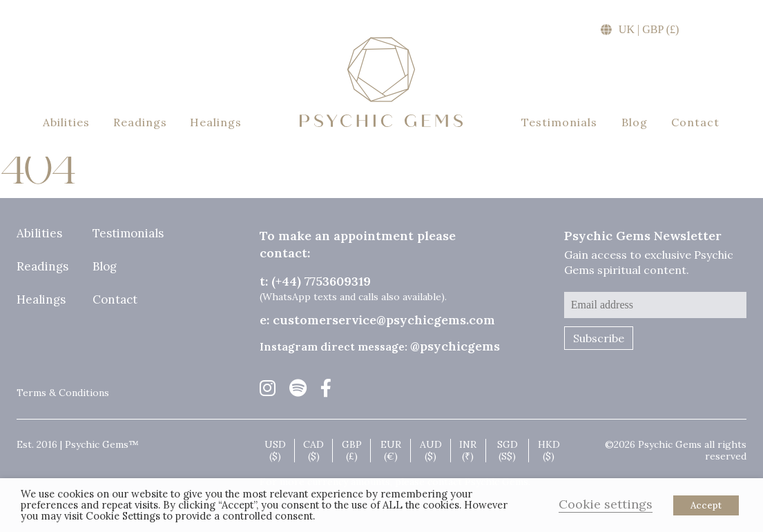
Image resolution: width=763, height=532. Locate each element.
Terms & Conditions (63, 393)
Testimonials (559, 122)
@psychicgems (455, 346)
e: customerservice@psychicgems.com (377, 320)
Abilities (66, 122)
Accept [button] (706, 505)
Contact (695, 122)
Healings (216, 122)
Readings (140, 122)
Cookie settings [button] (606, 504)
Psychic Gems (381, 82)
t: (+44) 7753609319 (315, 281)
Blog (635, 122)
